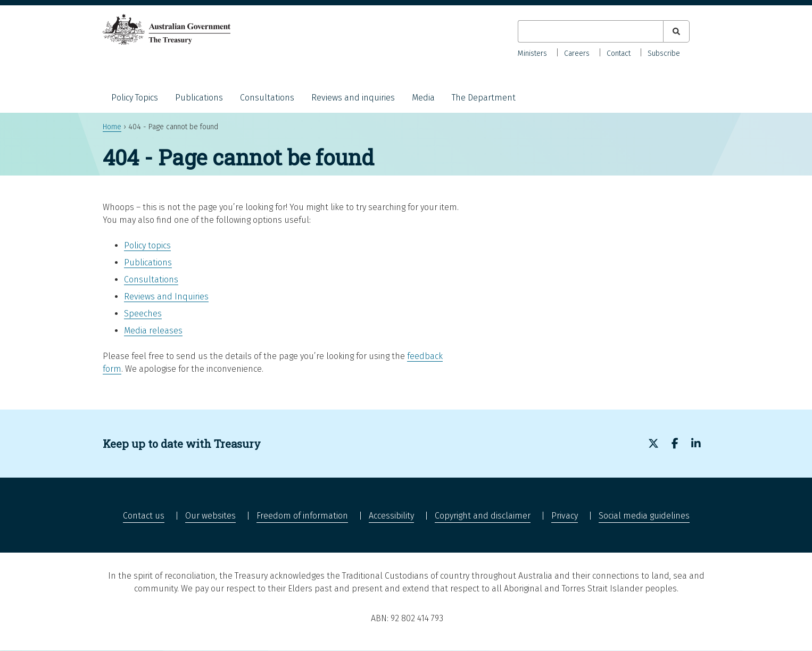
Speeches (143, 314)
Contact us (144, 516)
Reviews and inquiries (353, 98)
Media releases (153, 331)
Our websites (210, 516)
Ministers (532, 53)
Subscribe (664, 53)
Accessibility (391, 516)
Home (112, 127)
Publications (199, 98)
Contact (619, 53)
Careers (577, 53)
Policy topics (147, 245)
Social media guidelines (644, 516)
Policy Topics (135, 98)
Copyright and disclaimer (483, 516)
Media (423, 98)
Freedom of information (302, 516)
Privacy (565, 516)
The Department (484, 98)
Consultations (267, 98)
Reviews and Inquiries (166, 297)
